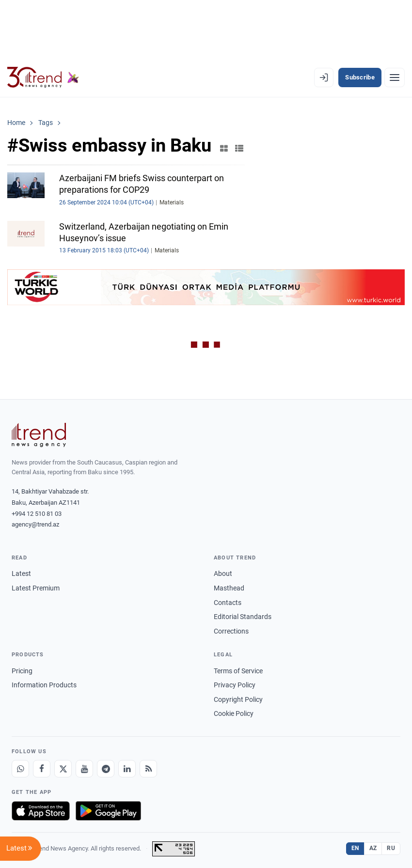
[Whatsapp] (20, 769)
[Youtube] (84, 769)
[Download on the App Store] (41, 811)
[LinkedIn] (127, 769)
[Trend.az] (43, 77)
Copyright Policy (238, 699)
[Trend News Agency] (39, 435)
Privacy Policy (235, 685)
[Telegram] (106, 769)
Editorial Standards (243, 617)
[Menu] (395, 77)
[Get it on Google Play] (108, 811)
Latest (21, 573)
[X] (63, 769)
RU (391, 848)
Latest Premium (36, 588)
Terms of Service (238, 671)
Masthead (229, 588)
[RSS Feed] (148, 769)
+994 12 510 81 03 (37, 514)
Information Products (44, 685)
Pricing (22, 671)
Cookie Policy (234, 713)
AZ (373, 848)
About (223, 573)
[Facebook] (42, 769)
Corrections (231, 631)
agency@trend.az (35, 524)
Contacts (228, 603)
